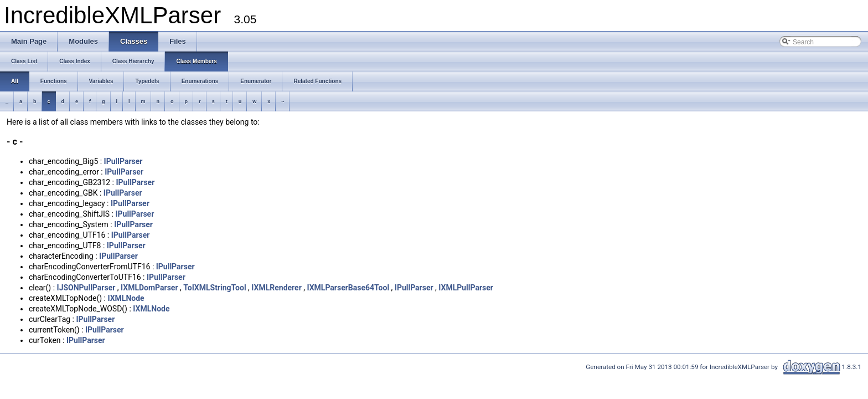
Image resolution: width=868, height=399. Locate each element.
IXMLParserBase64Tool (348, 288)
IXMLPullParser (466, 288)
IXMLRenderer (276, 288)
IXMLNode (126, 298)
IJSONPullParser (86, 288)
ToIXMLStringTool (215, 288)
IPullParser (123, 161)
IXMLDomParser (149, 288)
